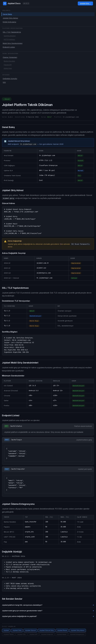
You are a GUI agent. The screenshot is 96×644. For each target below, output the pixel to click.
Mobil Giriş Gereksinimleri (13, 43)
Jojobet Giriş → (85, 3)
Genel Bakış (7, 14)
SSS (4, 82)
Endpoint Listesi (9, 47)
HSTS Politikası (9, 39)
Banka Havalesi (9, 61)
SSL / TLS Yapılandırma (12, 32)
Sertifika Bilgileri (10, 36)
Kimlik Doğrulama (9, 22)
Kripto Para (8, 68)
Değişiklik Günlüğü (10, 79)
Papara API (8, 65)
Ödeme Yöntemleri (10, 57)
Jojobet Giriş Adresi (10, 18)
